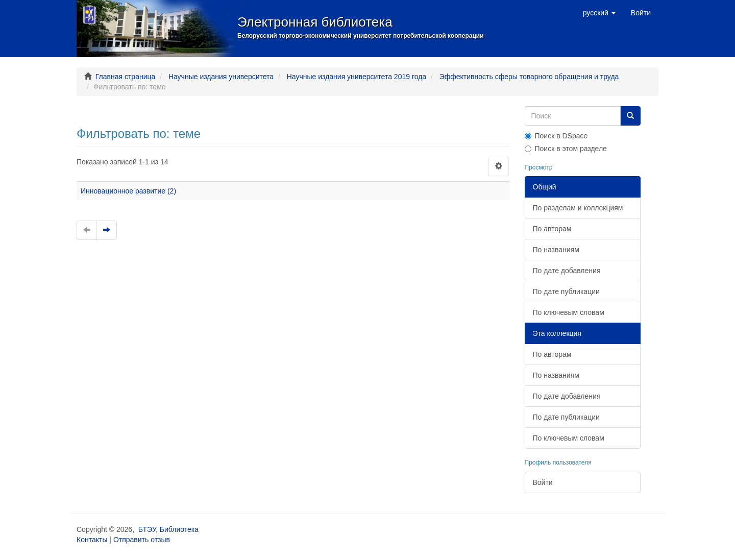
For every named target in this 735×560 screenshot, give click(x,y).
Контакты (92, 540)
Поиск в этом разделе (566, 149)
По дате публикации (566, 291)
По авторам (552, 229)
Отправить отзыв (142, 540)
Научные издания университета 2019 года (357, 77)
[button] (599, 13)
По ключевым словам (569, 312)
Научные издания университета (221, 77)
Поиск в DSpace (556, 136)
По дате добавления (567, 271)
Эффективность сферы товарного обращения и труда (529, 77)
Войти (543, 482)
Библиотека (179, 529)
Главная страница (126, 77)
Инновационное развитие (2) (128, 191)
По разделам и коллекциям (578, 208)
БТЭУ (147, 529)
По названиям (556, 250)
